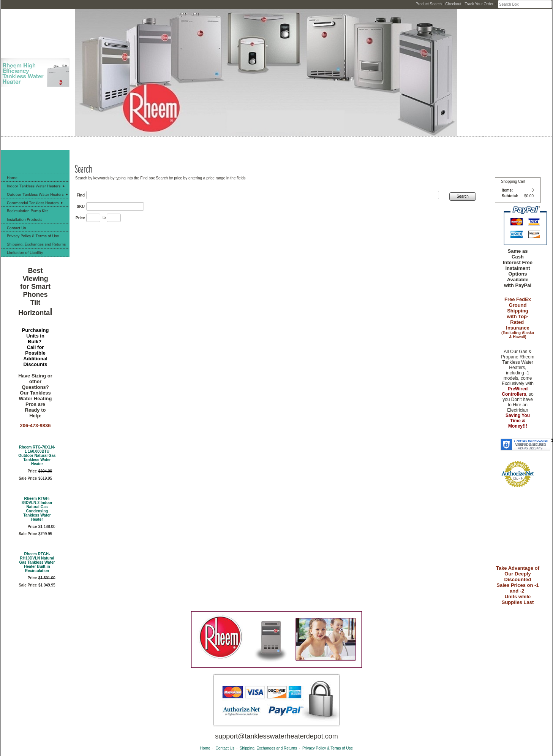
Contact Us (225, 748)
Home (205, 748)
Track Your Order (479, 4)
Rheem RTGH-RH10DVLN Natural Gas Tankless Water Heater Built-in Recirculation (37, 562)
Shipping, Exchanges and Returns (268, 748)
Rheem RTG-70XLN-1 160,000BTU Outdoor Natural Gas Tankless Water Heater (37, 456)
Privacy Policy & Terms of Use (328, 748)
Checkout (453, 4)
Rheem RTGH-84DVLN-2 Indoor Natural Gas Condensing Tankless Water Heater (37, 509)
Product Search (429, 4)
